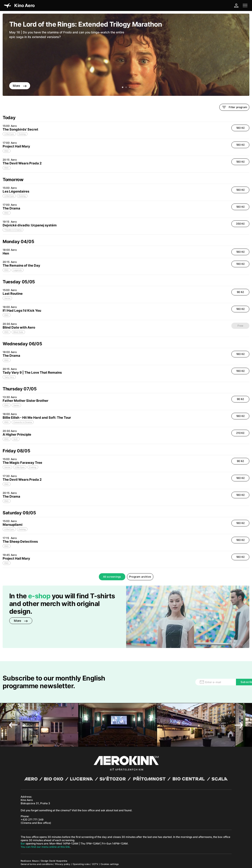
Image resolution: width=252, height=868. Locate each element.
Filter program (234, 107)
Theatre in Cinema (13, 230)
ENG (7, 151)
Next (239, 708)
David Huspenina (58, 843)
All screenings (112, 577)
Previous (13, 708)
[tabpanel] (126, 55)
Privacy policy (63, 847)
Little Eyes (9, 134)
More (20, 86)
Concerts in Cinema (23, 422)
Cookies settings (110, 847)
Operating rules (82, 847)
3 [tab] (130, 87)
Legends (18, 270)
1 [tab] (123, 87)
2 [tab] (126, 87)
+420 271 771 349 (32, 802)
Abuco (35, 843)
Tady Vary (9, 377)
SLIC (16, 439)
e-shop (39, 596)
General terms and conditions (37, 847)
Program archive (140, 577)
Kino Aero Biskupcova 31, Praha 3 (35, 784)
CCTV (96, 847)
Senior (7, 298)
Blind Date (18, 332)
